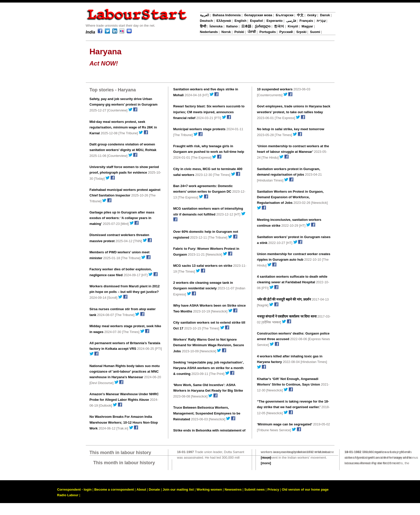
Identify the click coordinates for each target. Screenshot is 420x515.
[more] (266, 463)
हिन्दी (203, 26)
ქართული (263, 26)
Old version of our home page (305, 489)
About (141, 489)
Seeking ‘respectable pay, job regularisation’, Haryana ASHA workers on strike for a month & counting (209, 368)
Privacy (273, 489)
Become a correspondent (114, 489)
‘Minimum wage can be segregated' (285, 424)
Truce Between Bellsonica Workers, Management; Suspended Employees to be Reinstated (207, 413)
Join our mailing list (178, 489)
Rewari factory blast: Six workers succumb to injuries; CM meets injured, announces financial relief (209, 112)
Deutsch (206, 21)
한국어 (279, 26)
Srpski (301, 32)
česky (312, 15)
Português (267, 32)
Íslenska (216, 26)
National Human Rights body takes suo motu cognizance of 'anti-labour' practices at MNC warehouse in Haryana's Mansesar (125, 371)
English (240, 21)
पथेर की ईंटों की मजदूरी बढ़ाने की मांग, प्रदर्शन (284, 299)
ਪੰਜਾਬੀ (252, 32)
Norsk (226, 32)
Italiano (232, 26)
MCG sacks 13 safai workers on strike (203, 266)
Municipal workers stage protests (199, 129)
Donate (154, 489)
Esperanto (275, 21)
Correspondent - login (74, 489)
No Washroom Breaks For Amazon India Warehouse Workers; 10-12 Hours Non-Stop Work (124, 422)
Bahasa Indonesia (227, 15)
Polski (239, 32)
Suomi (315, 32)
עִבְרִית (321, 21)
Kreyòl (293, 26)
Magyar (307, 26)
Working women (209, 489)
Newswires (233, 489)
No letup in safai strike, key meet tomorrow (291, 129)
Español (256, 21)
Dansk (325, 15)
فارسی (291, 21)
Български (285, 15)
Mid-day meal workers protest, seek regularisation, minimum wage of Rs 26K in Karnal (123, 127)
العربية (205, 15)
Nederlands (209, 32)
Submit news (255, 489)
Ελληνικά (224, 21)
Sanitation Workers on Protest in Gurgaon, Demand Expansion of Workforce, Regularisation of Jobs (290, 197)
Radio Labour (68, 495)
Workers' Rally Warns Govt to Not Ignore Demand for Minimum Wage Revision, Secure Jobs (209, 345)
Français (306, 21)
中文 (300, 15)
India (90, 32)
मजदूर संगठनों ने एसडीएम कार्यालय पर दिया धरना (287, 316)
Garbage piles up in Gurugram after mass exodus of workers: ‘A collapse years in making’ (122, 218)
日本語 (246, 26)
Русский (286, 32)
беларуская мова (258, 15)
